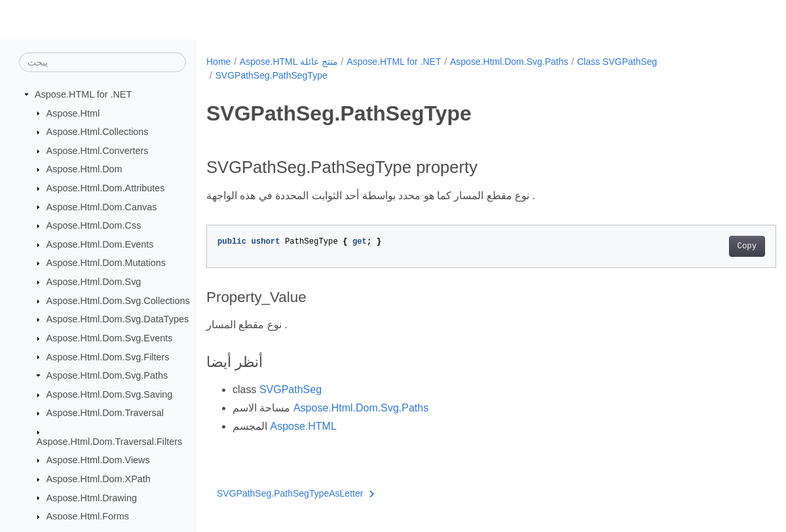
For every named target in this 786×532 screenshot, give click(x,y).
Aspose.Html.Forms (88, 516)
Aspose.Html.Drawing (92, 497)
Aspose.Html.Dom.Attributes (106, 188)
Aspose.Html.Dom (84, 169)
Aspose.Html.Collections (98, 132)
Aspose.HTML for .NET (83, 94)
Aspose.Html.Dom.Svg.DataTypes (118, 319)
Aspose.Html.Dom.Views (98, 460)
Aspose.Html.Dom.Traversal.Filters (110, 442)
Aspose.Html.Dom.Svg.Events (110, 338)
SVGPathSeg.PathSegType (271, 75)
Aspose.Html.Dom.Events (100, 244)
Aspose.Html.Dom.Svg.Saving (110, 394)
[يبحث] (103, 62)
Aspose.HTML (303, 426)
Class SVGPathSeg (617, 62)
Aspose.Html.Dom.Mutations (106, 263)
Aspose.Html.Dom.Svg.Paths (107, 375)
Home (218, 62)
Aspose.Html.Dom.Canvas (102, 206)
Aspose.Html (73, 113)
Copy (707, 246)
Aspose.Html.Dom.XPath (99, 479)
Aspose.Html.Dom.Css (94, 225)
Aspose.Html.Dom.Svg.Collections (118, 301)
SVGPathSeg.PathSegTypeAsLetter (296, 493)
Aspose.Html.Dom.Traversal (105, 413)
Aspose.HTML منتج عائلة (289, 62)
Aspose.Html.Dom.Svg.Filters (108, 356)
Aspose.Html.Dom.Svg (94, 282)
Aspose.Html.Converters (98, 151)
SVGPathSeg (290, 389)
